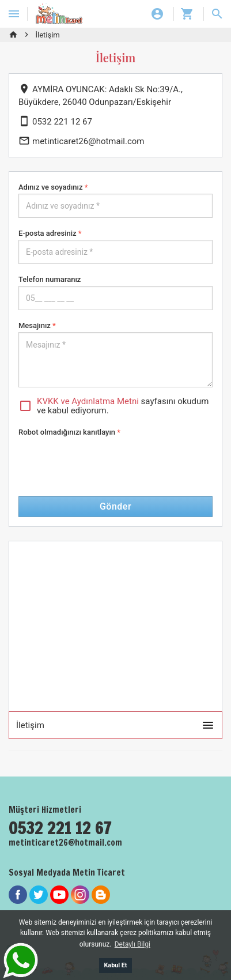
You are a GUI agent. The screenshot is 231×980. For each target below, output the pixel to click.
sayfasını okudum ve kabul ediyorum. (113, 406)
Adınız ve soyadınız (53, 187)
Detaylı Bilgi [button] (132, 944)
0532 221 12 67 (55, 122)
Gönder (115, 506)
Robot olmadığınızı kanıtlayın (69, 432)
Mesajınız (37, 325)
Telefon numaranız (50, 279)
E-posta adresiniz (50, 233)
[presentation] (106, 461)
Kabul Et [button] (115, 965)
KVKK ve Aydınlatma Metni (88, 401)
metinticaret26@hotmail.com (82, 141)
